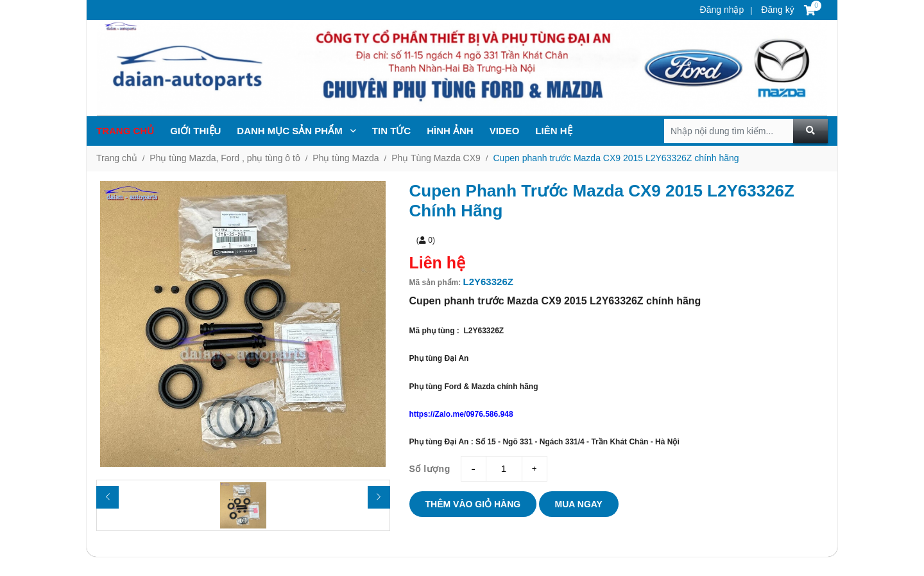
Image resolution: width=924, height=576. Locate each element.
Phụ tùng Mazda (346, 158)
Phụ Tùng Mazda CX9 (436, 158)
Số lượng (430, 469)
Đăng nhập (722, 10)
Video (505, 131)
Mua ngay (579, 504)
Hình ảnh (450, 131)
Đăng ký (776, 10)
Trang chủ (125, 131)
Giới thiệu (195, 131)
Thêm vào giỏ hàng (473, 504)
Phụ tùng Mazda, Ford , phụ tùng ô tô (225, 158)
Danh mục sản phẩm (296, 131)
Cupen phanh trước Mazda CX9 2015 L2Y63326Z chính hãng (616, 158)
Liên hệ (553, 131)
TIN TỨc (391, 131)
